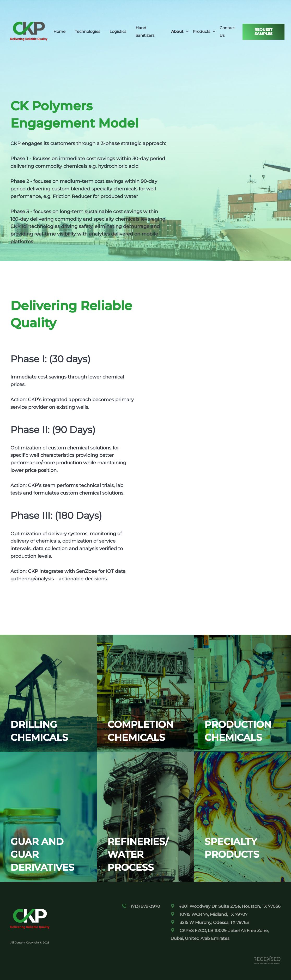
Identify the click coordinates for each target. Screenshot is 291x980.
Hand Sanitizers (145, 32)
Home (59, 31)
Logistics (118, 31)
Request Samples (263, 31)
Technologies (87, 31)
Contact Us (227, 32)
